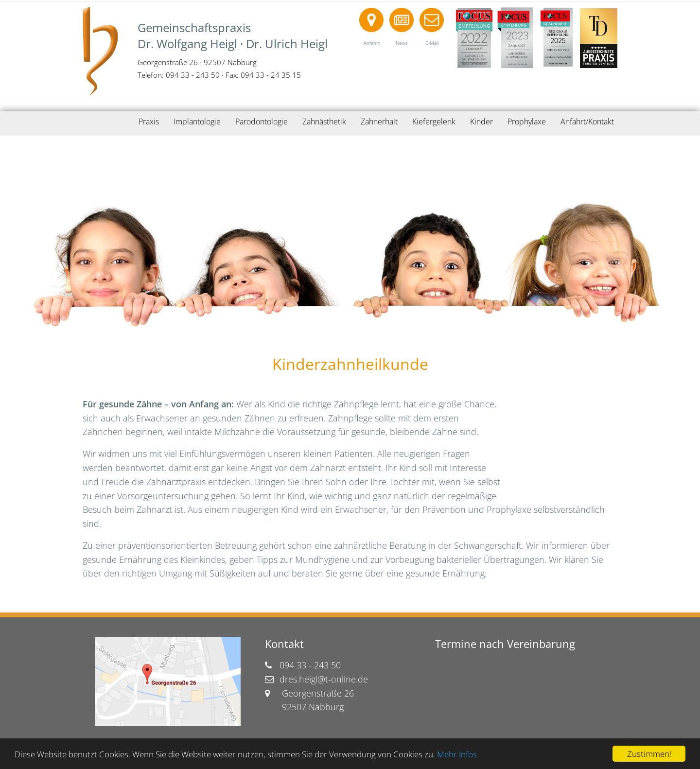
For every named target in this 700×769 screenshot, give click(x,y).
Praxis (149, 122)
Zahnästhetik (324, 122)
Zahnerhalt (379, 122)
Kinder (481, 122)
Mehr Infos (457, 754)
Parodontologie (262, 122)
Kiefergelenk (434, 122)
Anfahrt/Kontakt (587, 122)
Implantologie (197, 122)
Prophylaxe (527, 122)
